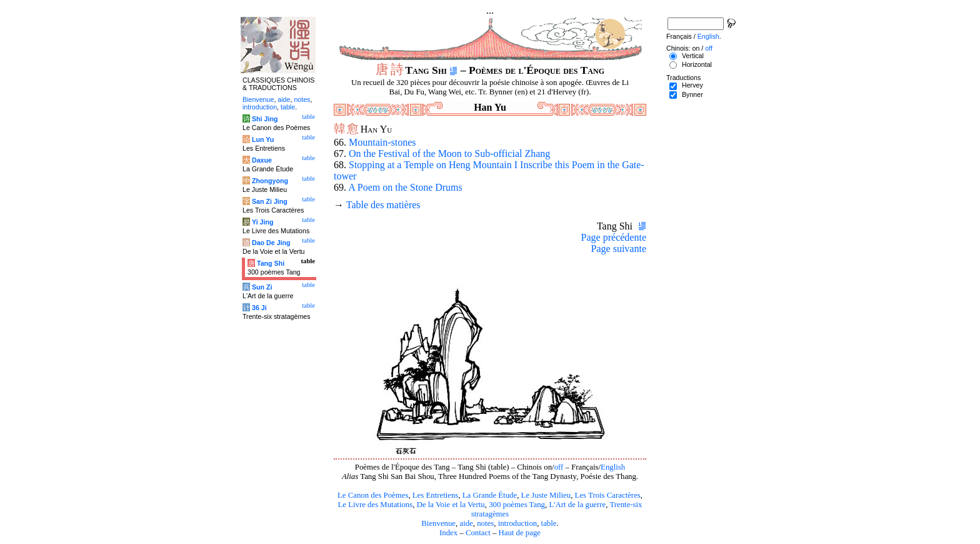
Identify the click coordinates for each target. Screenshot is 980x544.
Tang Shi (271, 263)
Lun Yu (263, 139)
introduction (518, 523)
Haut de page (520, 533)
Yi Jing (263, 222)
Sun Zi (262, 287)
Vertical (693, 56)
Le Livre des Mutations (375, 505)
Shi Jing (265, 119)
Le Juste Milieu (546, 495)
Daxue (262, 160)
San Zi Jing (270, 201)
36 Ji (259, 308)
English (613, 467)
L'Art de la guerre (577, 505)
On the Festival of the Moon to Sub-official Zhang (449, 154)
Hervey (692, 85)
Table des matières (383, 205)
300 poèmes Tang (517, 505)
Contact (478, 533)
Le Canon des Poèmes (373, 495)
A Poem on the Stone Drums (405, 187)
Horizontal (697, 64)
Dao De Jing (271, 243)
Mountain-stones (382, 142)
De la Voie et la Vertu (451, 505)
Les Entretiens (436, 495)
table (549, 523)
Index (448, 533)
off (559, 467)
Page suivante (619, 249)
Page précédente (614, 237)
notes (485, 523)
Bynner (692, 94)
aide (466, 523)
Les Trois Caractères (608, 495)
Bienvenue (438, 523)
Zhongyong (270, 181)
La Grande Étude (490, 495)
